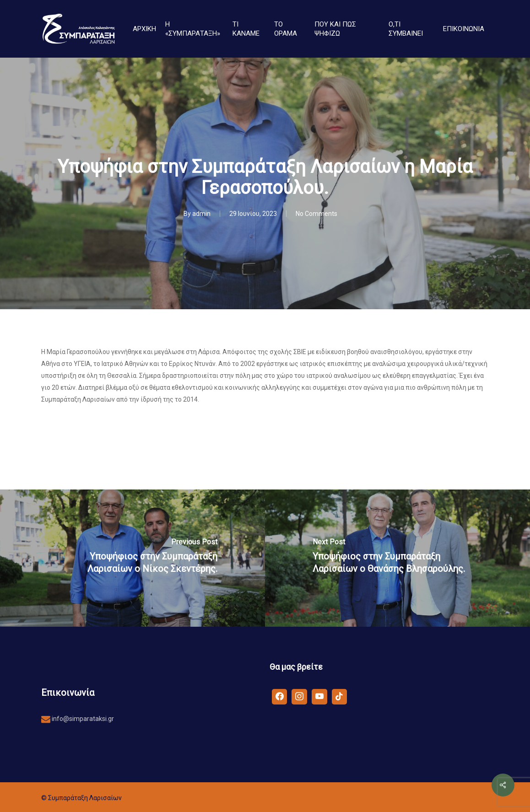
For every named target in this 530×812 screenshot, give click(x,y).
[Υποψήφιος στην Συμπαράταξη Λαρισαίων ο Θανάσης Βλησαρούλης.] (397, 558)
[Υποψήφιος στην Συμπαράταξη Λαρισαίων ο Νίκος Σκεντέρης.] (132, 558)
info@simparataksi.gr (82, 719)
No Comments (316, 214)
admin (201, 214)
